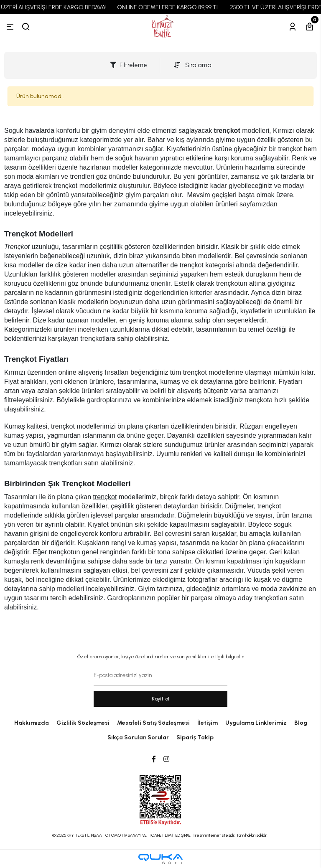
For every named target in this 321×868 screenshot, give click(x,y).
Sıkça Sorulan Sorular (138, 737)
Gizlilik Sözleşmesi (83, 723)
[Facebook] (154, 759)
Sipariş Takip (195, 737)
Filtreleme (129, 65)
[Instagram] (166, 759)
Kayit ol (161, 699)
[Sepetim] (310, 27)
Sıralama (193, 65)
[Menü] (10, 27)
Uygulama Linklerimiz (256, 723)
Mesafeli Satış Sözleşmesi (153, 723)
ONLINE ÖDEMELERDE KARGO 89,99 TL (174, 7)
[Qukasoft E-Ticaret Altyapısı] (160, 859)
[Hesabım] (293, 27)
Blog (301, 723)
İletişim (208, 723)
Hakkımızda (32, 723)
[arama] (26, 27)
